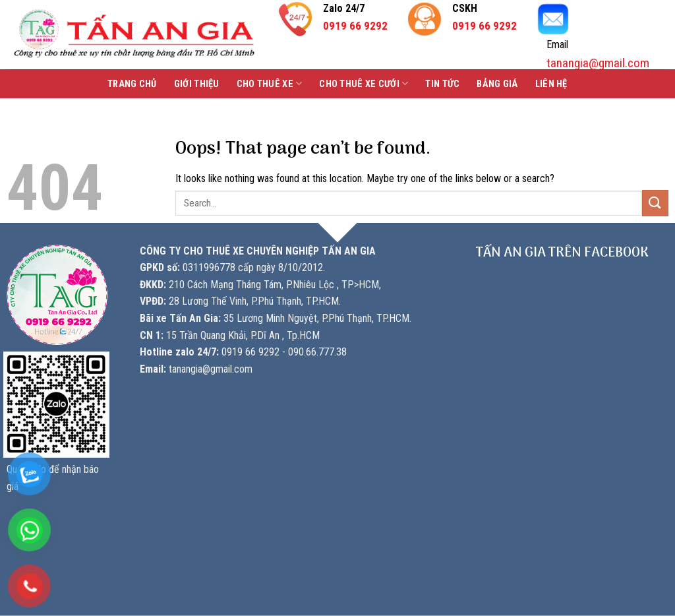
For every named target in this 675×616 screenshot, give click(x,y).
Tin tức (442, 84)
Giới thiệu (197, 84)
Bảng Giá (497, 84)
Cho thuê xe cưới (364, 83)
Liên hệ (551, 84)
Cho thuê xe (270, 83)
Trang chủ (132, 84)
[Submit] (655, 203)
